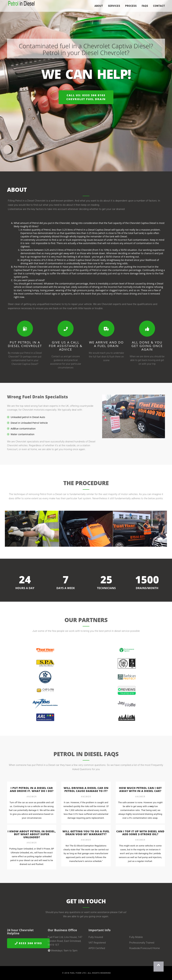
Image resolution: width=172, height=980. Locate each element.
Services (114, 7)
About (99, 7)
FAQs (145, 7)
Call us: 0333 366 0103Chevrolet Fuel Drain (86, 97)
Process (131, 7)
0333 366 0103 (28, 943)
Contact (159, 7)
